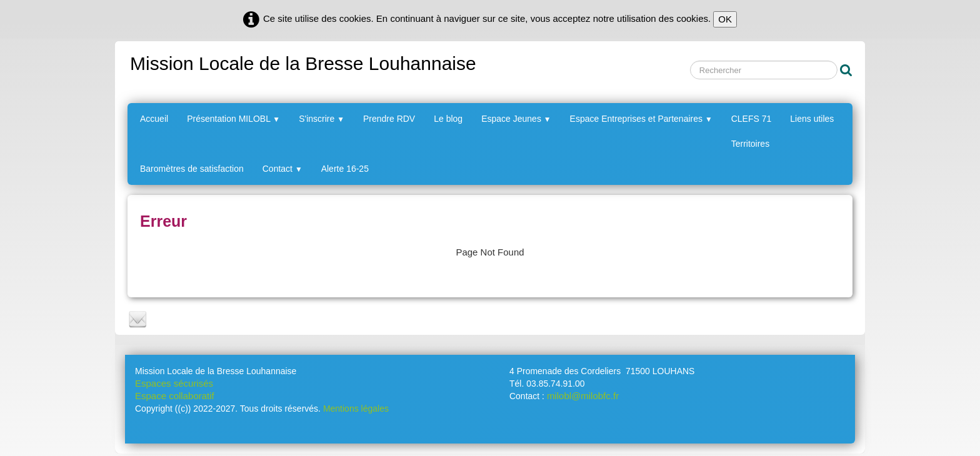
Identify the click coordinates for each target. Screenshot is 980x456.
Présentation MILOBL (233, 119)
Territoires (750, 144)
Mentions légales (356, 409)
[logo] (302, 62)
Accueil (154, 119)
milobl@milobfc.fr (583, 396)
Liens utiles (812, 119)
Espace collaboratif (175, 396)
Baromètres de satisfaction (192, 169)
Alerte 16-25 (345, 169)
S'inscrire (322, 119)
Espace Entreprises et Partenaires (641, 119)
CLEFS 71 (752, 119)
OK (725, 19)
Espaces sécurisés (174, 383)
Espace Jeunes (516, 119)
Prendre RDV (389, 119)
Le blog (448, 119)
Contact (282, 169)
